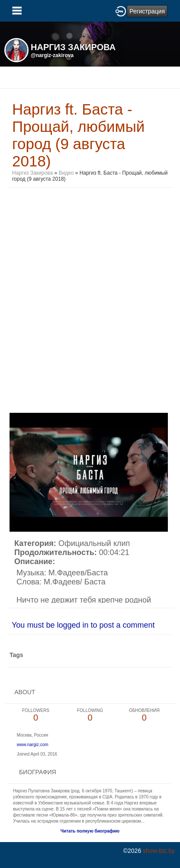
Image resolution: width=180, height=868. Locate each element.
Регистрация (147, 11)
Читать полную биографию (90, 831)
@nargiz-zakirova (52, 55)
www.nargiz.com (33, 745)
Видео (66, 173)
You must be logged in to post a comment (83, 625)
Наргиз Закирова (33, 173)
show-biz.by (159, 851)
